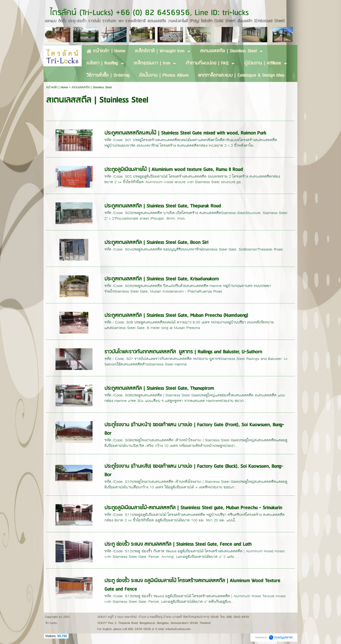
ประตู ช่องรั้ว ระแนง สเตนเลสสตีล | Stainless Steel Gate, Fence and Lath (178, 544)
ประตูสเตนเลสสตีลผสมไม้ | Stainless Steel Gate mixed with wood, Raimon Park (185, 133)
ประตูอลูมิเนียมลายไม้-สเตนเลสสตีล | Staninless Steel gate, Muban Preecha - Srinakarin (193, 508)
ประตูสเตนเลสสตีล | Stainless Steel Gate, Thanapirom (159, 388)
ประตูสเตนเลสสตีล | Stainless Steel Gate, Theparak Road (163, 206)
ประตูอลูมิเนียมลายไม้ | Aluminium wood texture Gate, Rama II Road (174, 170)
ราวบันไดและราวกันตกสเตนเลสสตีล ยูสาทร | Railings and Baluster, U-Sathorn (183, 352)
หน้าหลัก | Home (58, 87)
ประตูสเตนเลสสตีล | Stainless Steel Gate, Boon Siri (156, 243)
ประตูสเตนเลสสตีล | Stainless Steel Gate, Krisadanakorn (162, 279)
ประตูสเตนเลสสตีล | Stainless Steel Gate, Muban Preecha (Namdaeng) (176, 316)
